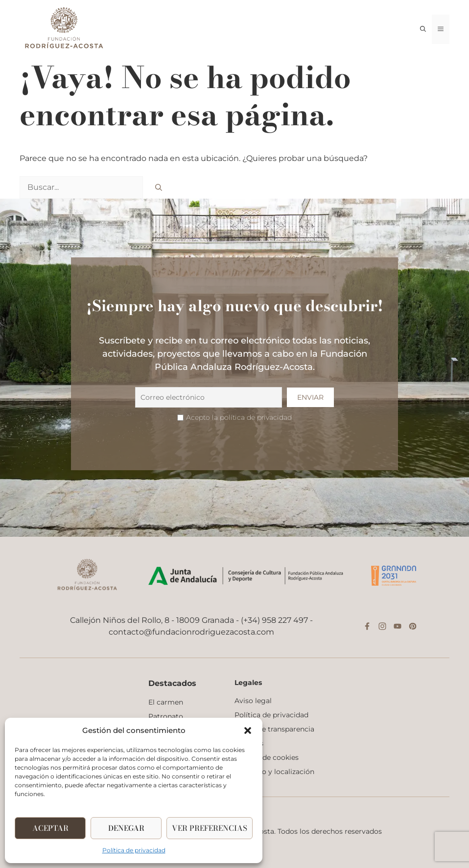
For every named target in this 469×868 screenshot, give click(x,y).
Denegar (126, 828)
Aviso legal (253, 701)
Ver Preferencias (210, 828)
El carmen (166, 702)
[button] (248, 731)
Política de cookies (267, 757)
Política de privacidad (134, 850)
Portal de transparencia (274, 729)
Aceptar (50, 828)
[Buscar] (159, 188)
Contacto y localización (274, 772)
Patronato (166, 716)
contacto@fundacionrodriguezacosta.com (191, 632)
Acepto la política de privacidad (239, 417)
